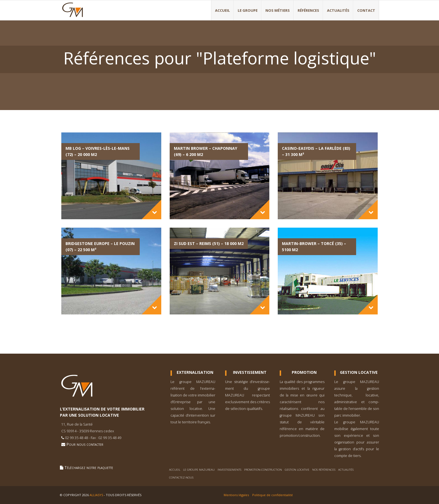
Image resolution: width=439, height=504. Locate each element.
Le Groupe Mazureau (199, 470)
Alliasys (96, 495)
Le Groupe (248, 10)
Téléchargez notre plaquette (87, 467)
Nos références (324, 470)
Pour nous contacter (82, 444)
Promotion (304, 372)
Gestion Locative (359, 372)
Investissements (229, 470)
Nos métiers (278, 10)
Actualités (338, 10)
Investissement (250, 372)
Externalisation (195, 372)
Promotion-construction (263, 470)
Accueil (222, 10)
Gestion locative (297, 470)
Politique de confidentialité (273, 495)
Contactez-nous (181, 478)
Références (308, 10)
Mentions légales (236, 495)
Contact (366, 10)
